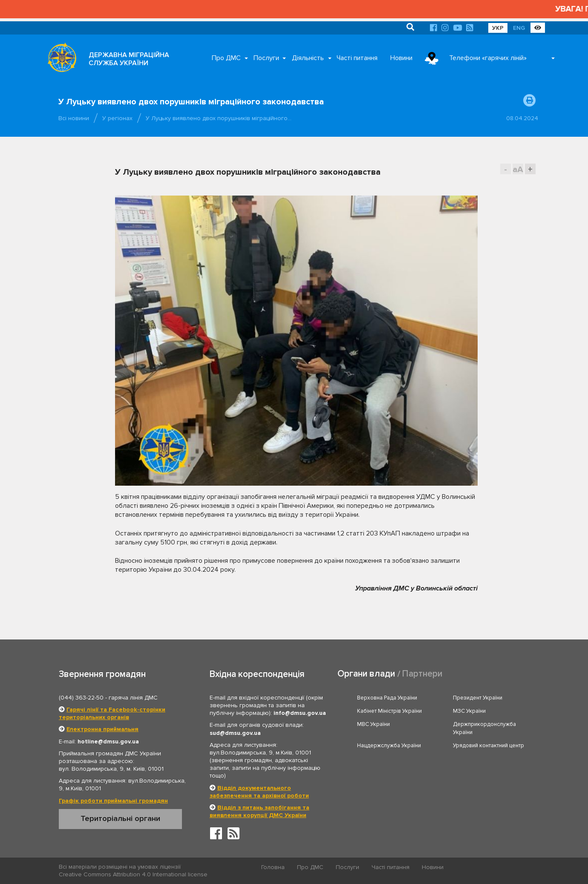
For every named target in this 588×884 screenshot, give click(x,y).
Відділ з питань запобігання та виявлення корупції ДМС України (259, 811)
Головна (273, 867)
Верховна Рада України (387, 698)
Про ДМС (226, 58)
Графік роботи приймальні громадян (113, 801)
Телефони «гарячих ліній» (488, 58)
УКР (498, 28)
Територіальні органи (120, 818)
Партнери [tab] (422, 674)
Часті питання (357, 58)
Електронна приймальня (102, 729)
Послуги (266, 58)
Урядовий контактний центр (489, 746)
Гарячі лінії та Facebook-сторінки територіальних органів (112, 713)
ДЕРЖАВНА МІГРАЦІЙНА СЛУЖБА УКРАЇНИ (129, 59)
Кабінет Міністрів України (389, 711)
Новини (401, 58)
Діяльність (308, 58)
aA (518, 169)
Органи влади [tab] (366, 674)
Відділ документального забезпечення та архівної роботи (259, 792)
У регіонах (117, 118)
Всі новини (74, 118)
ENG (519, 28)
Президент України (478, 698)
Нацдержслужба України (389, 746)
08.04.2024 (522, 118)
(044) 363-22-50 (81, 698)
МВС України (373, 724)
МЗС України (469, 711)
